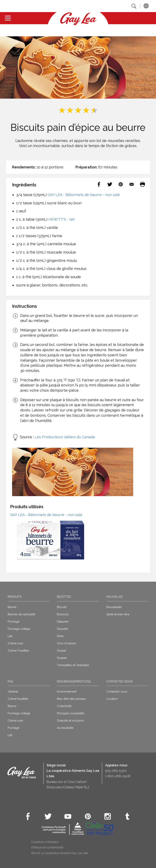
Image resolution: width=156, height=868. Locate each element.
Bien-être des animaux (71, 699)
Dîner (60, 636)
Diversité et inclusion (70, 721)
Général (13, 692)
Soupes (62, 658)
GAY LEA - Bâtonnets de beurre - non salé (84, 195)
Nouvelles (115, 597)
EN (146, 6)
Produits (15, 597)
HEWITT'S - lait (62, 219)
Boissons (63, 614)
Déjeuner (63, 622)
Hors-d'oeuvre (66, 643)
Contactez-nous (119, 681)
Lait (10, 636)
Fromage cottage (19, 629)
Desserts (63, 629)
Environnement (67, 692)
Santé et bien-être (118, 614)
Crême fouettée (18, 699)
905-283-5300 (116, 771)
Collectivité (64, 706)
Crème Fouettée (18, 651)
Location (112, 699)
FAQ (10, 681)
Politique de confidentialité (47, 847)
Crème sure (15, 643)
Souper (62, 651)
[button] (134, 6)
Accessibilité (65, 728)
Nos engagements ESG (74, 681)
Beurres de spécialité (21, 614)
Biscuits (62, 607)
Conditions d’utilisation (45, 842)
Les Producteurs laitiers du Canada (65, 437)
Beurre (12, 607)
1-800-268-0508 (118, 776)
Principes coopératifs (71, 713)
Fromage (14, 622)
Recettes (64, 597)
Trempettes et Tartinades (73, 665)
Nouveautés (114, 607)
